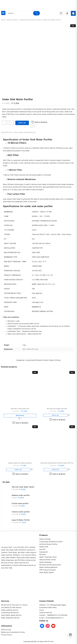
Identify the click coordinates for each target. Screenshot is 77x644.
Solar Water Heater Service (11, 615)
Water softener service (10, 610)
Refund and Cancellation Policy (13, 632)
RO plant (43, 555)
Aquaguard (44, 552)
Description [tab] (7, 132)
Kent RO (42, 549)
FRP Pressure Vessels (48, 570)
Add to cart (22, 123)
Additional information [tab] (24, 132)
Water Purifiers (12, 20)
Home (3, 20)
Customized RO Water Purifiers (30, 20)
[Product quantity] (8, 123)
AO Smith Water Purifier (48, 544)
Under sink (6, 109)
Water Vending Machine (48, 567)
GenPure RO (44, 547)
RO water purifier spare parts (50, 565)
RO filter (11, 114)
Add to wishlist (33, 126)
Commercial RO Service (10, 613)
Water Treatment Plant (48, 557)
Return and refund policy (17, 334)
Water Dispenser (46, 562)
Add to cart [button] (55, 415)
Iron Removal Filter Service (11, 608)
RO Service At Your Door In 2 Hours (14, 605)
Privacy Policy (7, 635)
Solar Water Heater (47, 573)
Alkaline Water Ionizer (48, 560)
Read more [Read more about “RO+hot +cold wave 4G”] (20, 416)
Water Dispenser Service (10, 618)
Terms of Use (6, 630)
